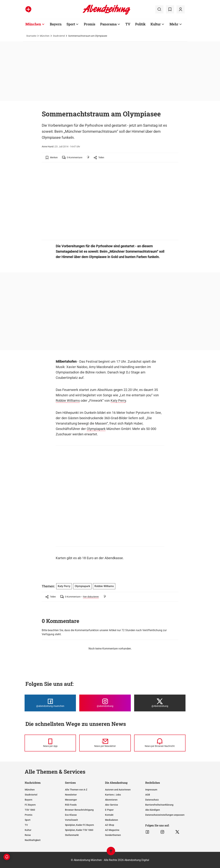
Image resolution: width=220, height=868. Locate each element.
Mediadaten (112, 820)
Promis (29, 815)
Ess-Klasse (71, 815)
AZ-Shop (110, 825)
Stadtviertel (59, 36)
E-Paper (109, 810)
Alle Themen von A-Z (76, 790)
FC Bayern (30, 805)
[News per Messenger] (50, 743)
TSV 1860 (30, 810)
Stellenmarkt (72, 835)
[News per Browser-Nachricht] (160, 743)
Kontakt (109, 815)
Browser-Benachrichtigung (79, 810)
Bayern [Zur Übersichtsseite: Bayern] (56, 24)
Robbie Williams (68, 401)
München (45, 36)
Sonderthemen (113, 835)
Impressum (151, 790)
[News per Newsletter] (105, 743)
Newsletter (71, 795)
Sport (28, 820)
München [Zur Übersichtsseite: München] (33, 24)
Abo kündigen (153, 810)
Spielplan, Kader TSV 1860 (79, 830)
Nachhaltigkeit (33, 840)
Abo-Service (112, 805)
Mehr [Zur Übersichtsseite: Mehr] (174, 24)
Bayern (29, 800)
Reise (28, 835)
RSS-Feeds (71, 805)
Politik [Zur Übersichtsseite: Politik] (140, 24)
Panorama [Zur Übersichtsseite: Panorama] (108, 24)
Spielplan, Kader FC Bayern (79, 825)
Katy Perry (118, 401)
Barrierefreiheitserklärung (159, 805)
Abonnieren (111, 800)
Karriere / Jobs (113, 795)
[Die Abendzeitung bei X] (160, 703)
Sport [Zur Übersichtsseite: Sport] (71, 24)
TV (26, 825)
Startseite (31, 36)
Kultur (28, 830)
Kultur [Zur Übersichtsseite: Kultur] (156, 24)
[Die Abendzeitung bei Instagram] (105, 703)
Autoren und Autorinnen (118, 790)
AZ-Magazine (112, 830)
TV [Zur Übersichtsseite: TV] (128, 24)
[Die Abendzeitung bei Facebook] (50, 703)
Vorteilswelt (71, 820)
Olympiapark (96, 429)
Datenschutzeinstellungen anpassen (165, 815)
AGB (148, 795)
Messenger (71, 800)
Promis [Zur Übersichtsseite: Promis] (90, 24)
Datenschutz (152, 800)
